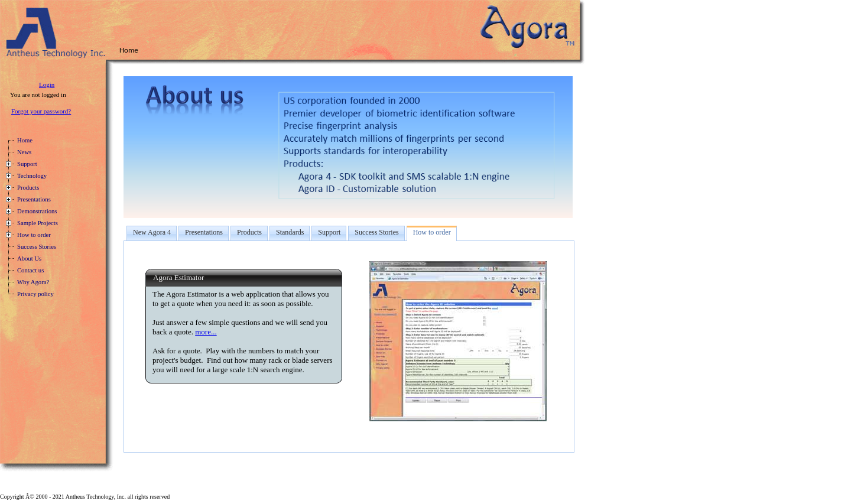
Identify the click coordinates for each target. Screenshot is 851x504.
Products (28, 188)
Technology (32, 176)
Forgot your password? (41, 111)
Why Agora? (33, 282)
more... (206, 332)
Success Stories (37, 247)
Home (25, 140)
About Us (29, 258)
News (24, 152)
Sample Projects (38, 223)
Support (27, 164)
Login (47, 84)
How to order (34, 235)
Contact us (30, 270)
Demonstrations (37, 211)
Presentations (34, 199)
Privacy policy (35, 294)
